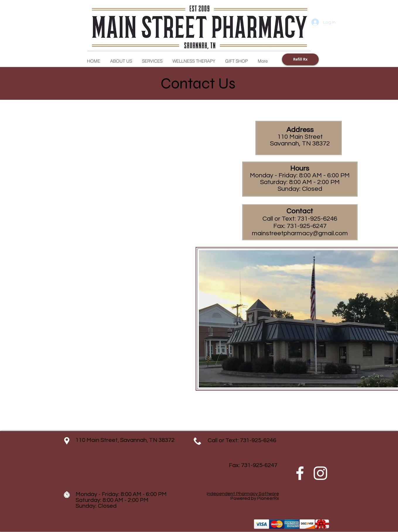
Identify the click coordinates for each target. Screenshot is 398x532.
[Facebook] (300, 473)
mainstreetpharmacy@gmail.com (300, 233)
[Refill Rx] (300, 59)
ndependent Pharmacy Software (243, 494)
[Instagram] (320, 473)
